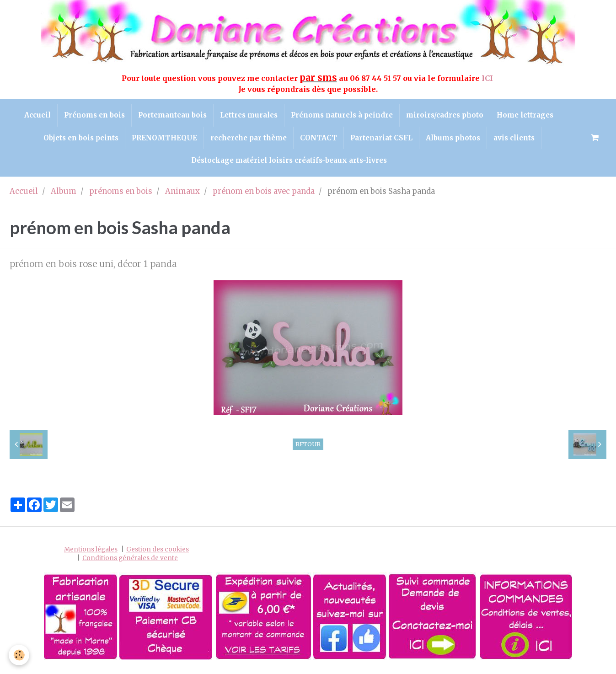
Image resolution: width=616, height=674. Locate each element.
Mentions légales (91, 552)
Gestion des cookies (158, 552)
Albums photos (455, 139)
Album (64, 195)
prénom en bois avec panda (264, 195)
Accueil (35, 115)
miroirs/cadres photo (447, 115)
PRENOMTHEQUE (163, 139)
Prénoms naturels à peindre (343, 115)
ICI (488, 78)
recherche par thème (248, 139)
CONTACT (319, 139)
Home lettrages (528, 115)
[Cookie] (19, 655)
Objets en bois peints (78, 139)
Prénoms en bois (93, 115)
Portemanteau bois (171, 115)
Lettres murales (249, 115)
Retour (308, 447)
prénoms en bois (121, 195)
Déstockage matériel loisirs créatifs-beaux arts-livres (289, 163)
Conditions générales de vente (130, 561)
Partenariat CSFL (382, 139)
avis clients (517, 139)
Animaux (182, 195)
